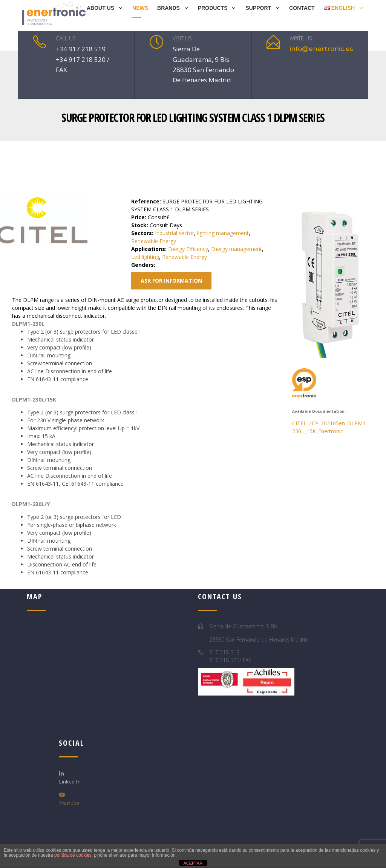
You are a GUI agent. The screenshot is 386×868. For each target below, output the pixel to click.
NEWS (140, 8)
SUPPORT (258, 8)
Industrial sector (175, 233)
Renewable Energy (154, 241)
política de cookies (73, 855)
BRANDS (168, 8)
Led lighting (145, 257)
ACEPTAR (193, 863)
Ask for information (171, 281)
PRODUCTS (213, 8)
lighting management (223, 233)
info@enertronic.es (321, 49)
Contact (302, 8)
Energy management (237, 249)
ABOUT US (100, 8)
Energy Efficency (188, 249)
